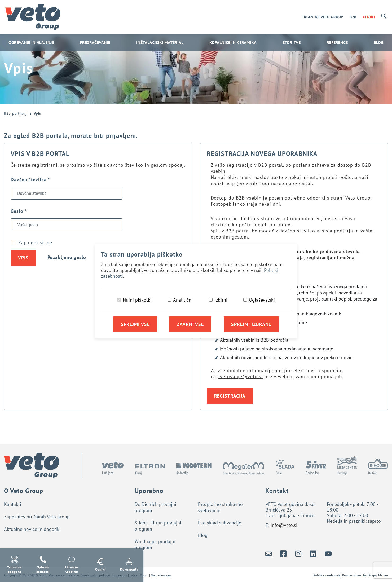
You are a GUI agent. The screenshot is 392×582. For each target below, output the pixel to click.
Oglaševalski (262, 300)
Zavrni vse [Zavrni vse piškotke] (190, 324)
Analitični (183, 300)
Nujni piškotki (137, 300)
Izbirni (221, 300)
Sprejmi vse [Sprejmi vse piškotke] (135, 324)
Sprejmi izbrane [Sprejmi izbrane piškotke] (251, 324)
